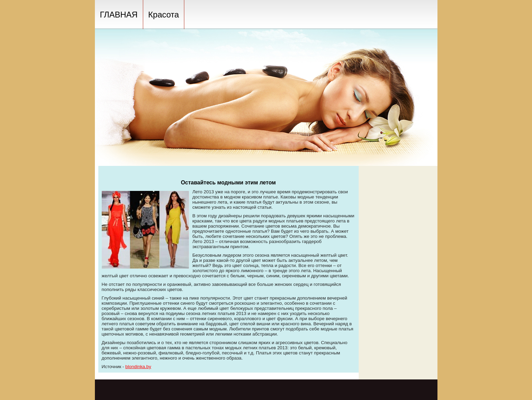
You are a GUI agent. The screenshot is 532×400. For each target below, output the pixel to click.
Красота (164, 15)
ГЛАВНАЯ (119, 15)
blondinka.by (138, 367)
